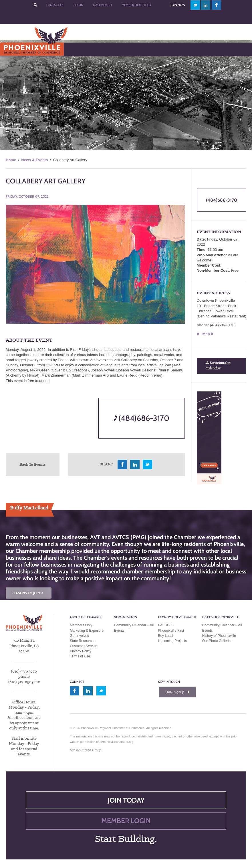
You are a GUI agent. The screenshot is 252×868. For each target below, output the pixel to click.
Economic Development (177, 617)
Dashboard (102, 5)
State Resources (83, 641)
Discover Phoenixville (221, 617)
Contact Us (55, 5)
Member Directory (136, 5)
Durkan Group (91, 750)
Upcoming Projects (173, 641)
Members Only (81, 625)
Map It (208, 334)
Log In (78, 5)
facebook (217, 5)
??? (35, 5)
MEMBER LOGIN (126, 821)
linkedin (206, 5)
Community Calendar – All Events (134, 628)
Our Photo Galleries (217, 641)
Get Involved (79, 636)
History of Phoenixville (219, 636)
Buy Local (166, 636)
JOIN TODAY (126, 800)
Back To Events (32, 464)
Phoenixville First (171, 631)
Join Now (178, 5)
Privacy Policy (81, 651)
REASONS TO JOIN (28, 593)
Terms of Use (80, 656)
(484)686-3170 (141, 418)
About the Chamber (86, 617)
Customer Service (83, 646)
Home (11, 160)
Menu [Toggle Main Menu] (14, 49)
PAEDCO (165, 625)
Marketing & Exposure (87, 631)
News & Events (34, 160)
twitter (195, 5)
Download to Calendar (218, 366)
